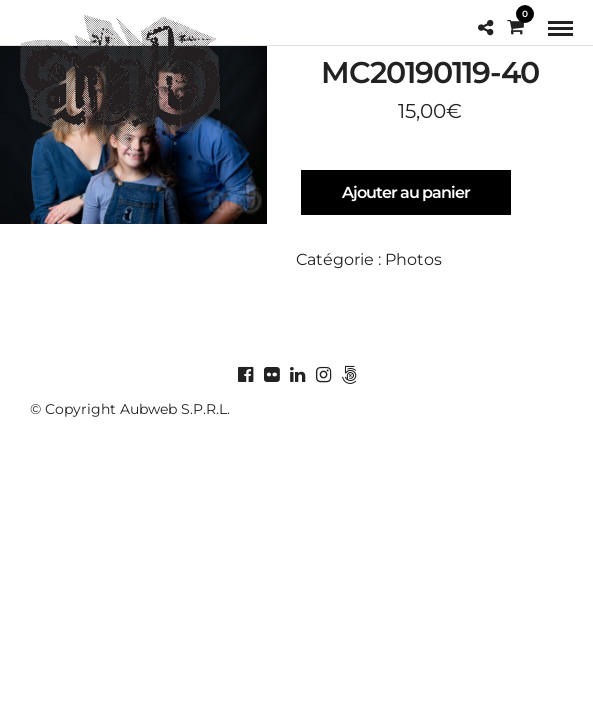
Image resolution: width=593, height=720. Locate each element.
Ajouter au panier (406, 192)
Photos (413, 259)
